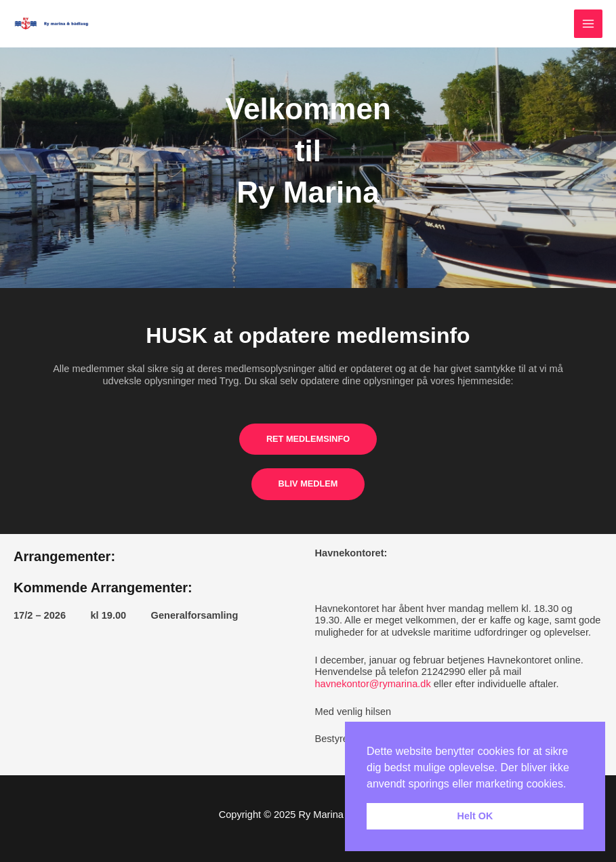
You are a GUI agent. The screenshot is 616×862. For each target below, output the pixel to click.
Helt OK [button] (475, 816)
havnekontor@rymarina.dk (373, 684)
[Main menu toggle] (588, 24)
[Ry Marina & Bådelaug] (54, 24)
